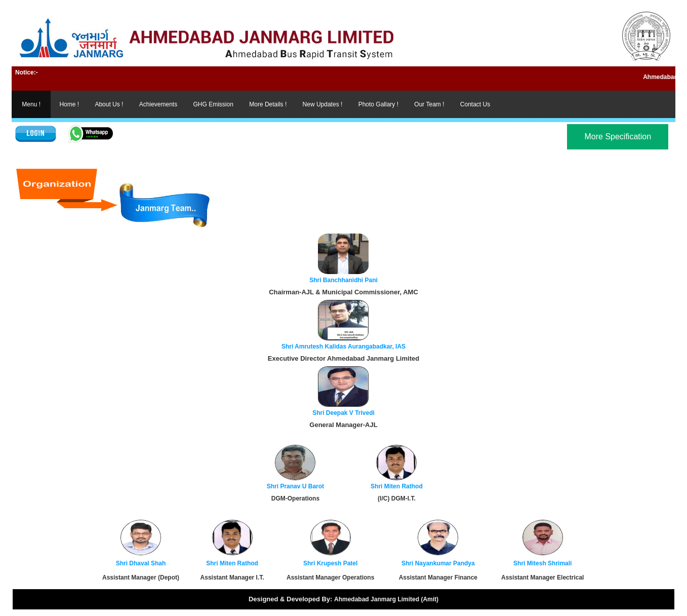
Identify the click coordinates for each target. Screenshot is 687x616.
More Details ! (268, 104)
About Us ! (109, 104)
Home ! (69, 104)
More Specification (618, 137)
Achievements (158, 104)
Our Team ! (429, 104)
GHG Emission (213, 104)
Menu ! (31, 104)
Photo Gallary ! (378, 104)
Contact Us (475, 104)
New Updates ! (323, 104)
